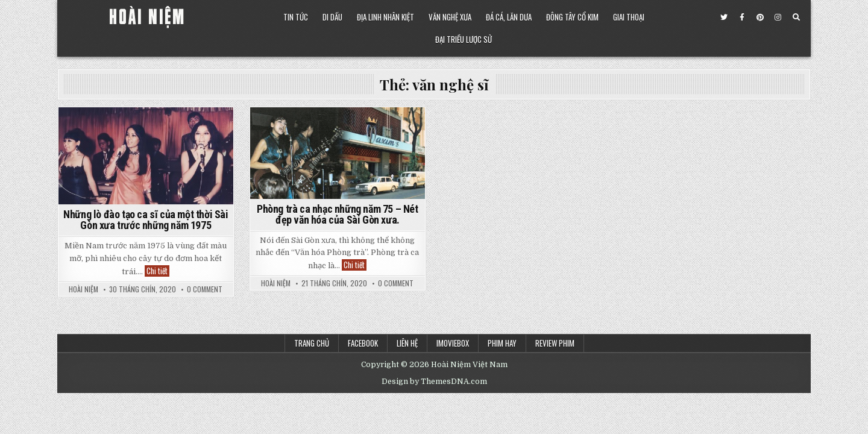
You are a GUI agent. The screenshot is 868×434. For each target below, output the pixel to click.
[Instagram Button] (778, 17)
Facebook (363, 343)
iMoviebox (453, 343)
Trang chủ (312, 343)
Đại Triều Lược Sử (464, 39)
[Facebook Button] (742, 17)
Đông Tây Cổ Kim (572, 17)
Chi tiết (158, 271)
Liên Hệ (407, 343)
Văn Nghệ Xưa (450, 17)
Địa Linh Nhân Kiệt (385, 17)
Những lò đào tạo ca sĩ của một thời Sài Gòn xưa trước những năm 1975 (146, 220)
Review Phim (555, 343)
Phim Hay (502, 343)
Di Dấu (332, 17)
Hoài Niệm (83, 289)
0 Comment (205, 289)
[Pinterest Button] (760, 17)
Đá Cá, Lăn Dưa (509, 17)
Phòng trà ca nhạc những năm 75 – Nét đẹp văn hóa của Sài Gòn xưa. (338, 214)
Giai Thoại (629, 17)
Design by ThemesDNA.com (434, 382)
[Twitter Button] (724, 17)
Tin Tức (296, 17)
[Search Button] (796, 17)
